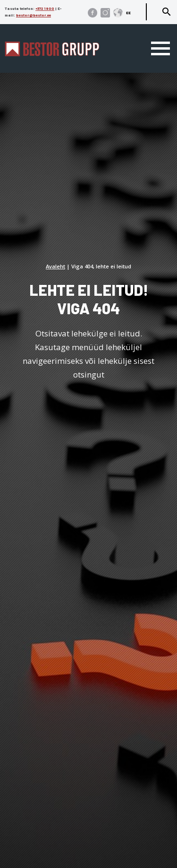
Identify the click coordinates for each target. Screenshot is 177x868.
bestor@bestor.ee (34, 15)
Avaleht (55, 266)
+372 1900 (45, 9)
